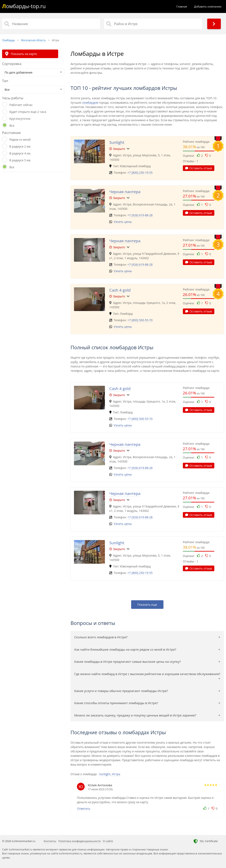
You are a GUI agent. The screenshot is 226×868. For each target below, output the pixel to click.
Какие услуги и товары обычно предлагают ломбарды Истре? (121, 691)
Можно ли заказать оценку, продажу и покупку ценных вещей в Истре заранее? (135, 715)
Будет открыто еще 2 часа (28, 112)
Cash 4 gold (120, 290)
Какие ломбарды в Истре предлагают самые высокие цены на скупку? (127, 662)
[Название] (51, 24)
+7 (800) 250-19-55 (140, 173)
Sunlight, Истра (110, 774)
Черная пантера (125, 192)
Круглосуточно (20, 119)
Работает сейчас (21, 105)
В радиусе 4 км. (20, 153)
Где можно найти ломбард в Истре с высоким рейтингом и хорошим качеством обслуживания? (147, 674)
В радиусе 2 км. (20, 146)
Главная (182, 6)
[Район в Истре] (153, 24)
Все (12, 126)
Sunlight (117, 142)
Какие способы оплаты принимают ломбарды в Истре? (116, 703)
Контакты (50, 841)
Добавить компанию (208, 6)
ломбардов (90, 103)
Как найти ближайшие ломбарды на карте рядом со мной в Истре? (125, 649)
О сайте (108, 841)
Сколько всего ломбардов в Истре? (101, 637)
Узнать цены (123, 222)
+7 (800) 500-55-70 (140, 320)
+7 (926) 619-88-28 (140, 215)
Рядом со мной (20, 140)
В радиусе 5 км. (20, 160)
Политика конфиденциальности (80, 841)
